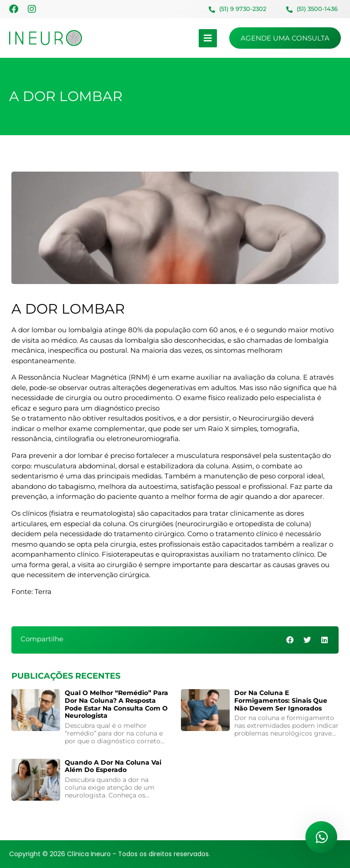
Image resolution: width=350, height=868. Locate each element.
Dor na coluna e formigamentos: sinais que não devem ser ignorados (281, 700)
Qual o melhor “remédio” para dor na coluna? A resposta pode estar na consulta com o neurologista (116, 704)
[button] (291, 640)
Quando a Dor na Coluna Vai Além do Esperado (113, 766)
